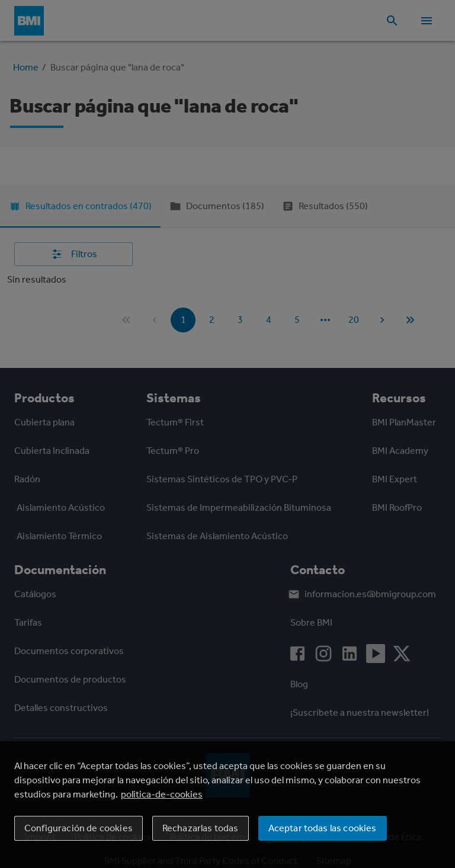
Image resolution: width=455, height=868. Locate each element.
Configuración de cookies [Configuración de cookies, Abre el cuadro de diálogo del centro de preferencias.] (78, 828)
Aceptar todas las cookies (323, 828)
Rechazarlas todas (201, 828)
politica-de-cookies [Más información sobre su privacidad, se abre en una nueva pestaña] (162, 794)
